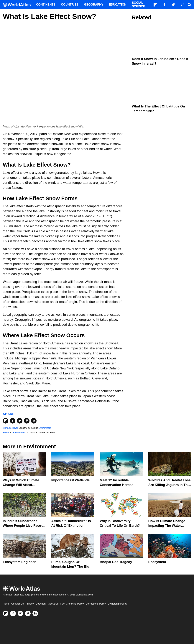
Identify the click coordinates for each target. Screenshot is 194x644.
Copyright (41, 604)
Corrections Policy (96, 604)
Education (118, 5)
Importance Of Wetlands (71, 480)
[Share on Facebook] (13, 421)
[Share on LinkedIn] (34, 421)
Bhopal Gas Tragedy (116, 562)
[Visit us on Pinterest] (28, 613)
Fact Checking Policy (72, 604)
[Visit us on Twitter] (20, 613)
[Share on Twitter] (20, 421)
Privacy (30, 604)
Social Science (138, 5)
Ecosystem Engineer (19, 562)
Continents (46, 5)
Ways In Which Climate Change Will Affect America (21, 485)
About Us (53, 604)
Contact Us (18, 604)
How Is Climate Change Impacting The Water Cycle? (167, 526)
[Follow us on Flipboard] (6, 613)
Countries (70, 5)
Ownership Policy (117, 604)
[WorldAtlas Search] (189, 5)
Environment (45, 428)
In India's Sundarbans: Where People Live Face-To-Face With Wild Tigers (23, 526)
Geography (94, 5)
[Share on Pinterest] (27, 421)
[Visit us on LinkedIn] (35, 613)
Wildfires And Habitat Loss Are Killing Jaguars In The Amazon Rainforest (170, 485)
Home (6, 604)
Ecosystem (157, 562)
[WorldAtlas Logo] (18, 5)
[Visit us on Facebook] (13, 613)
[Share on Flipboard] (6, 421)
